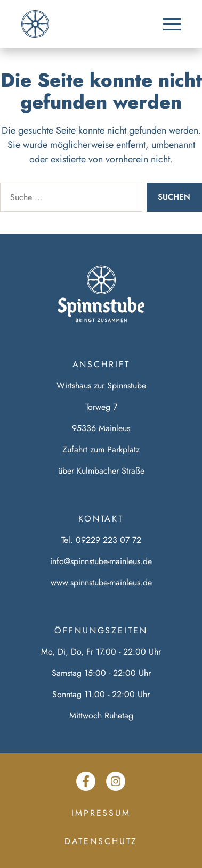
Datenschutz (101, 841)
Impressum (101, 813)
